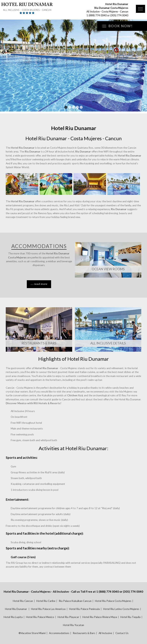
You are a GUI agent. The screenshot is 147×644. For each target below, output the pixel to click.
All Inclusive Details (108, 343)
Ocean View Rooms (108, 269)
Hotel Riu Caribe (46, 601)
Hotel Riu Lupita (13, 617)
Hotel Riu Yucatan (73, 625)
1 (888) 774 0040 (97, 15)
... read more (39, 284)
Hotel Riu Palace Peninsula (84, 609)
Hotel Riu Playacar (68, 617)
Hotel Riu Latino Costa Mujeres (121, 609)
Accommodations (59, 633)
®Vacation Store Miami (32, 633)
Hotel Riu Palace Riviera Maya (100, 617)
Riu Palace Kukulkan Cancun (75, 601)
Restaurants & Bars (39, 343)
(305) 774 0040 (119, 15)
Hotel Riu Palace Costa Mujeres (113, 601)
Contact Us (122, 633)
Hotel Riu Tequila (130, 617)
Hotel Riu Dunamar (16, 609)
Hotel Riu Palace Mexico (40, 617)
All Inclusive (105, 633)
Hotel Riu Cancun (23, 601)
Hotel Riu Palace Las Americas (48, 609)
